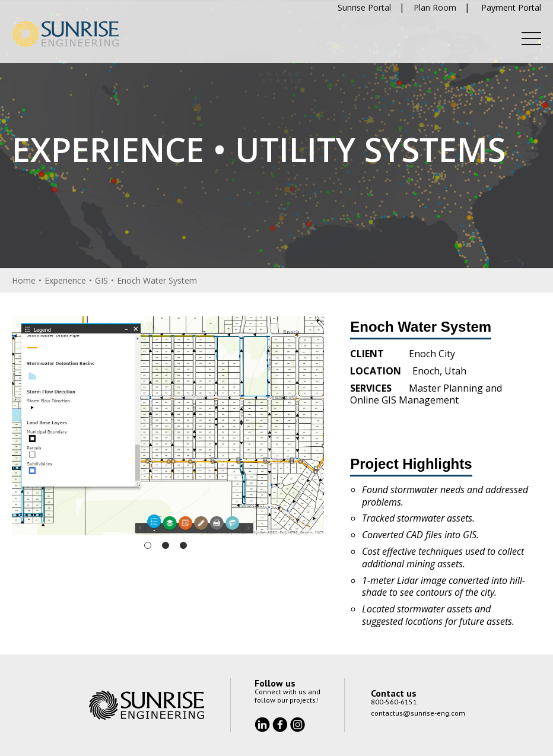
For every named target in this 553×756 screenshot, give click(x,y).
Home (24, 280)
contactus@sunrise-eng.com (418, 713)
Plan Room (435, 7)
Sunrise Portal (364, 7)
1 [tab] (148, 545)
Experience (65, 280)
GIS (101, 280)
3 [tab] (183, 545)
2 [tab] (166, 545)
